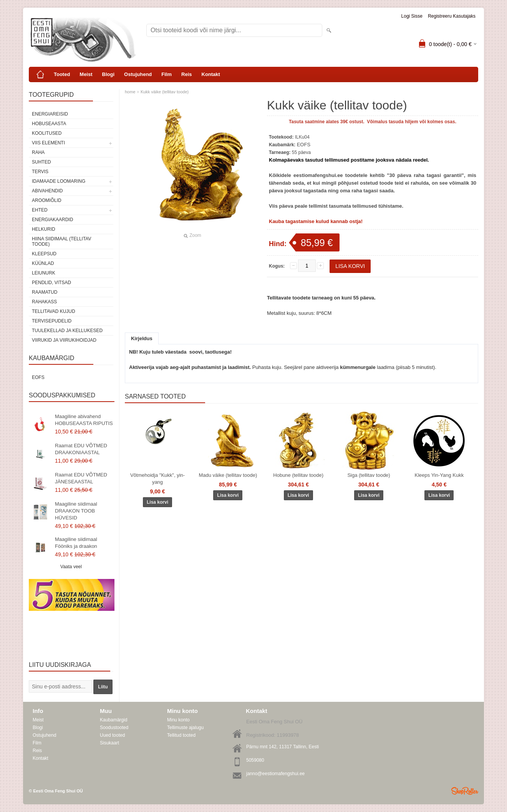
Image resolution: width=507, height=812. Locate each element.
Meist (86, 74)
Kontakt (211, 74)
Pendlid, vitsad (51, 283)
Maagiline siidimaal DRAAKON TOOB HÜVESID (76, 511)
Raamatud (45, 292)
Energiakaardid (52, 220)
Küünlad (43, 263)
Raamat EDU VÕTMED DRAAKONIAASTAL (81, 449)
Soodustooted (114, 728)
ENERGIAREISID (50, 114)
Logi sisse (412, 16)
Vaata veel (71, 567)
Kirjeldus (142, 338)
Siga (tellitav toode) (369, 475)
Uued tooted (112, 735)
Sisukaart (109, 743)
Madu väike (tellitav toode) (228, 475)
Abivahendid (47, 191)
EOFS (38, 377)
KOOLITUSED (47, 133)
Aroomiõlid (47, 200)
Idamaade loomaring (59, 181)
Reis (186, 74)
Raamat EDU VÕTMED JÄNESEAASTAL (81, 478)
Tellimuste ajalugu (185, 728)
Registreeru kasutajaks (452, 16)
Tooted (62, 74)
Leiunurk (44, 273)
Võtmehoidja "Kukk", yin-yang (157, 479)
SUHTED (41, 162)
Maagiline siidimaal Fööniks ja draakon (76, 543)
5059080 (255, 760)
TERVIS (40, 172)
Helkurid (44, 229)
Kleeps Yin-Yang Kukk (439, 475)
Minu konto (178, 720)
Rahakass (44, 302)
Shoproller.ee (465, 791)
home (130, 92)
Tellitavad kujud (54, 311)
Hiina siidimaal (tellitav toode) (61, 241)
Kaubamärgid (113, 720)
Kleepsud (44, 254)
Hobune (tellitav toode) (298, 475)
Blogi (109, 74)
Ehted (40, 210)
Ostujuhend (138, 74)
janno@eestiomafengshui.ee (275, 774)
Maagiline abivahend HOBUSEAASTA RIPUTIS (84, 420)
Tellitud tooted (181, 735)
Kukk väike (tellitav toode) (165, 92)
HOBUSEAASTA (49, 124)
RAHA (38, 152)
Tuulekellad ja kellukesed (67, 331)
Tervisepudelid (52, 321)
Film (167, 74)
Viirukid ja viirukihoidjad (64, 340)
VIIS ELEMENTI (48, 143)
